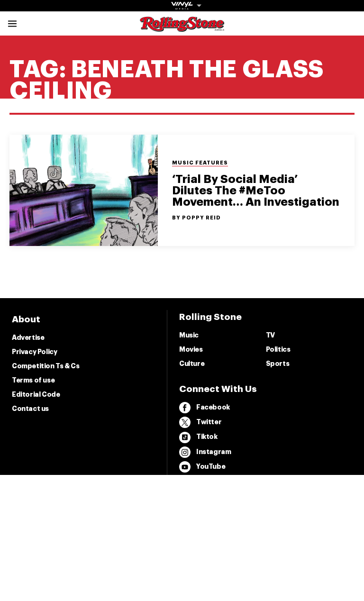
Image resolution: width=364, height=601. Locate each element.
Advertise (28, 337)
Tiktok (198, 437)
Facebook (205, 408)
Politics (278, 349)
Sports (278, 364)
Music (189, 335)
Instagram (205, 452)
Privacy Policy (34, 352)
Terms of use (33, 380)
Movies (191, 349)
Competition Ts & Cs (45, 366)
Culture (192, 364)
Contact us (30, 409)
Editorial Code (36, 394)
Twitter (200, 422)
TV (270, 335)
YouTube (202, 467)
